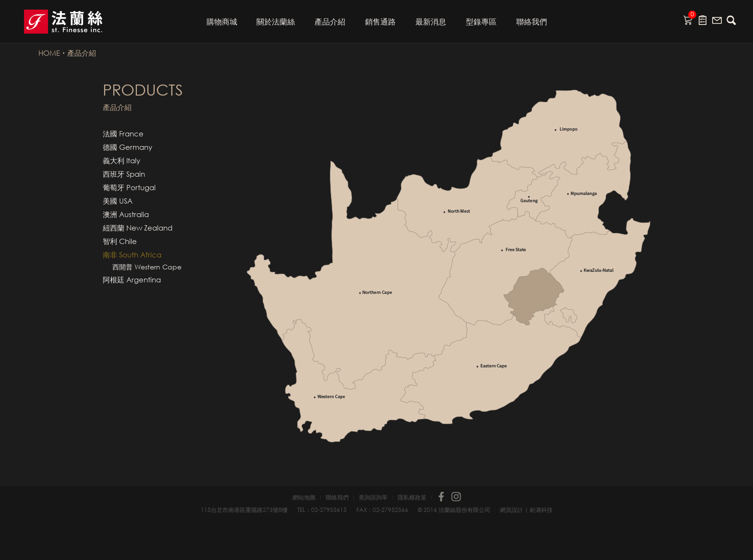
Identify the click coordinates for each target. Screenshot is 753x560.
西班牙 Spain (124, 174)
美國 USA (118, 201)
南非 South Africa (132, 255)
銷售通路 (380, 21)
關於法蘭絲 (276, 21)
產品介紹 (330, 21)
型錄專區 (481, 21)
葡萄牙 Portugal (129, 187)
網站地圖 (304, 498)
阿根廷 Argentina (132, 280)
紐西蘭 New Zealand (138, 228)
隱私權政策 (412, 498)
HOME (49, 53)
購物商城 (222, 21)
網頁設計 (511, 510)
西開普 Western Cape (147, 267)
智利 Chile (120, 241)
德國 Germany (128, 147)
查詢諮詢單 (373, 498)
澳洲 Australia (126, 214)
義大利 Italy (121, 160)
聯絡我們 (532, 21)
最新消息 (431, 21)
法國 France (123, 134)
